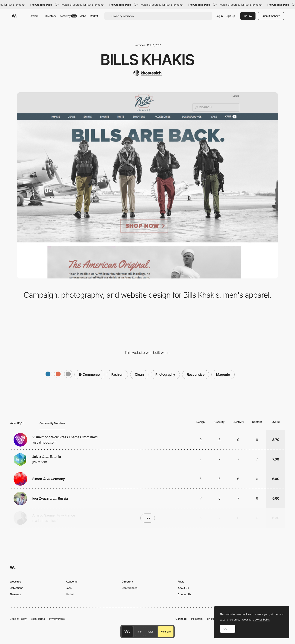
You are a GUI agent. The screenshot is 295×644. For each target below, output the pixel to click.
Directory (50, 16)
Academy (68, 16)
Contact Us (185, 594)
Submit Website (271, 16)
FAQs (181, 581)
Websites (15, 581)
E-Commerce (89, 374)
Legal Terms (38, 619)
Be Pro (248, 16)
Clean (139, 374)
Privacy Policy (57, 619)
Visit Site (166, 632)
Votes (150, 632)
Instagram (197, 619)
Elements (15, 594)
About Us (183, 588)
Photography (165, 374)
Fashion (117, 374)
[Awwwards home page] (127, 632)
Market (94, 16)
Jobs (83, 16)
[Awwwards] (14, 16)
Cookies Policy (18, 619)
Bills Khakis (148, 60)
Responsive (196, 374)
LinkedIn (212, 619)
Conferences (130, 588)
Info (140, 632)
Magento (223, 374)
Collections (16, 588)
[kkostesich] (147, 73)
